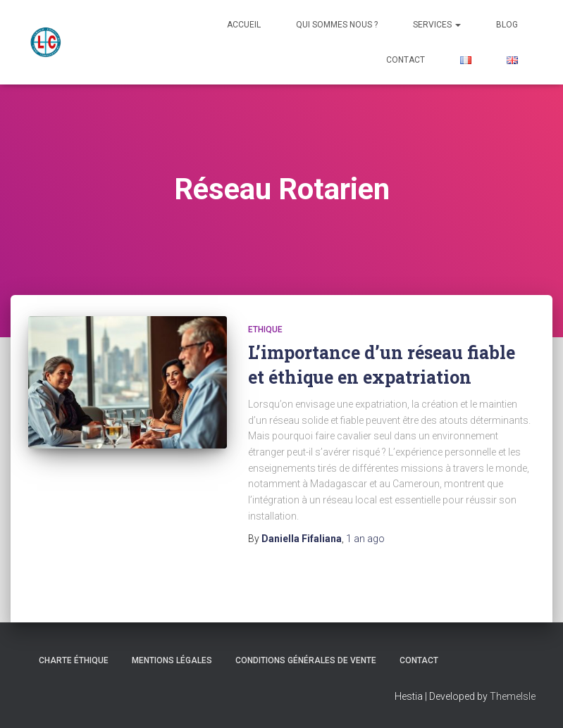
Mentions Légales (172, 660)
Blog (507, 25)
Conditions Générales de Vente (306, 660)
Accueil (244, 25)
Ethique (265, 330)
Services (437, 25)
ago (365, 539)
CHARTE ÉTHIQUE (74, 660)
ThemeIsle (513, 696)
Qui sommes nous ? (337, 25)
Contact (406, 60)
